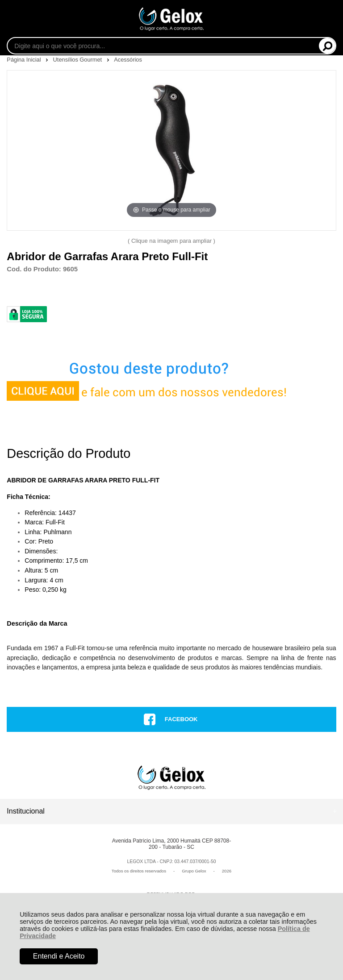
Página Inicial (25, 60)
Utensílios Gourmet (78, 60)
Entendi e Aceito (59, 956)
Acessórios (128, 60)
